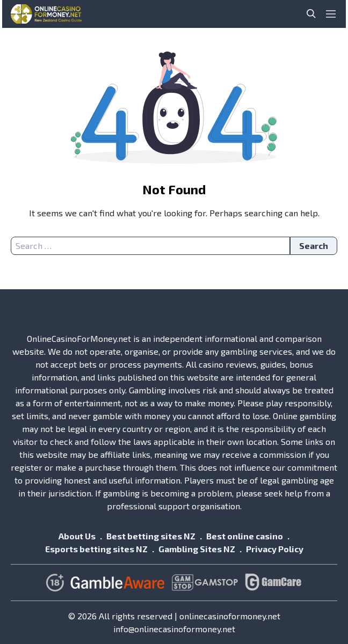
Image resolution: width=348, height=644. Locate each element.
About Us (77, 536)
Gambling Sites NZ (197, 549)
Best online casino (245, 536)
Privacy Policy (275, 549)
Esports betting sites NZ (96, 549)
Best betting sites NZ (151, 536)
